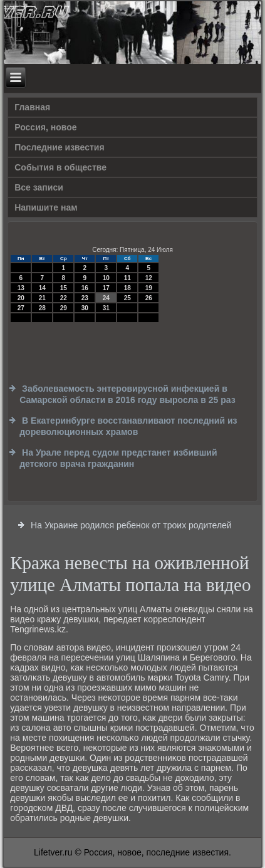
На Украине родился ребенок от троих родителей (131, 525)
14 (42, 288)
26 (149, 298)
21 (42, 298)
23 (85, 298)
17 (106, 288)
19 (149, 288)
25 (127, 298)
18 (127, 288)
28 (42, 308)
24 (106, 298)
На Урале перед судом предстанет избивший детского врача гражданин (118, 458)
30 (85, 308)
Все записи (39, 187)
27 (21, 308)
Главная (32, 107)
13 (21, 288)
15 (64, 288)
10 (106, 278)
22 (64, 298)
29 (64, 308)
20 (21, 298)
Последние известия (59, 147)
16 (85, 288)
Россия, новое (45, 127)
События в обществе (60, 167)
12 (149, 278)
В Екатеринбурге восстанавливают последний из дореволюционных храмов (128, 426)
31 (106, 308)
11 (127, 278)
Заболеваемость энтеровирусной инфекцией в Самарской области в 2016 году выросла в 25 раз (127, 394)
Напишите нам (46, 207)
